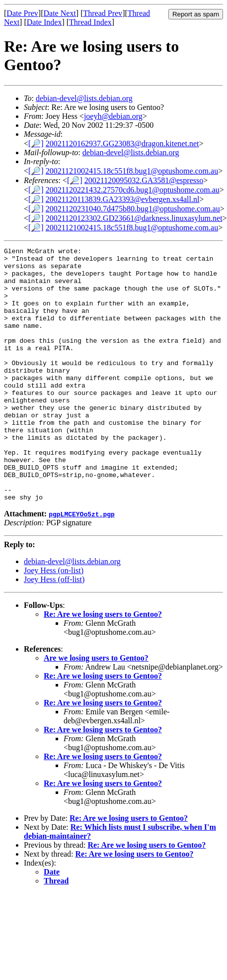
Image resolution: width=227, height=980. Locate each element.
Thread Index (90, 22)
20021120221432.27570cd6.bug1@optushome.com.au (133, 190)
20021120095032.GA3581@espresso (144, 180)
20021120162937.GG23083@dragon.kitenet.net (122, 144)
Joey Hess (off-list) (54, 630)
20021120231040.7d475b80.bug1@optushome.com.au (133, 209)
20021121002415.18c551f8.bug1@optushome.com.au (132, 171)
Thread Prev (103, 13)
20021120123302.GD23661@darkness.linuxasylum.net (134, 218)
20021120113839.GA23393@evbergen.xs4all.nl (123, 199)
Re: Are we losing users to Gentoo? (103, 665)
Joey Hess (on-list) (54, 621)
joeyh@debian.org (113, 116)
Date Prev (22, 13)
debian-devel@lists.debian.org (84, 98)
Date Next (60, 13)
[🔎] (36, 144)
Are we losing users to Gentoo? (96, 709)
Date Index (44, 22)
